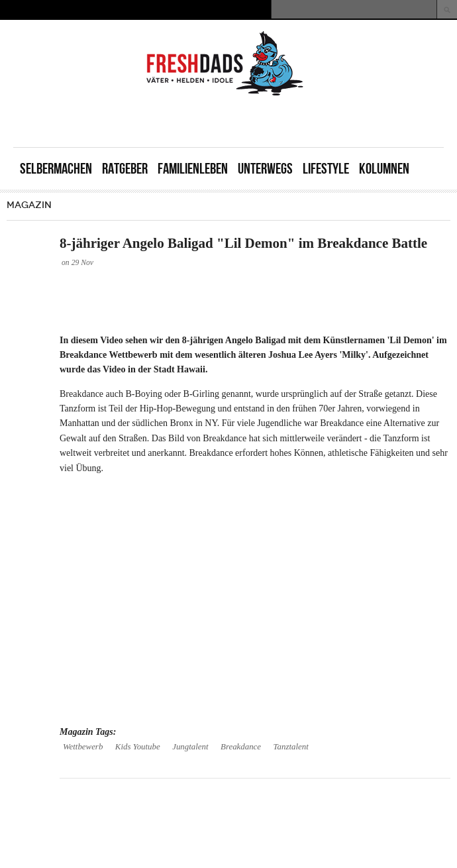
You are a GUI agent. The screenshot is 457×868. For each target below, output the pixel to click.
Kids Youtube (138, 747)
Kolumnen (384, 169)
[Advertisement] (289, 121)
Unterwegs (265, 169)
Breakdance (241, 747)
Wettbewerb (83, 747)
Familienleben (193, 169)
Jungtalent (190, 747)
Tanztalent (291, 747)
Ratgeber (125, 169)
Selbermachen (56, 169)
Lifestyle (326, 169)
